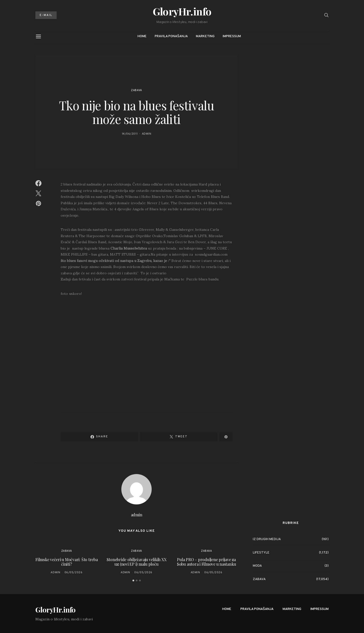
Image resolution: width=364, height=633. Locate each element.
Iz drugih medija (267, 539)
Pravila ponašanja (171, 36)
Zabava (136, 90)
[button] (133, 580)
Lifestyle (261, 553)
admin (147, 134)
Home (142, 36)
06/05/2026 (74, 573)
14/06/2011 (130, 134)
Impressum (232, 36)
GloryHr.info (182, 11)
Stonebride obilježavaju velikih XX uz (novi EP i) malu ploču (137, 562)
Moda (257, 566)
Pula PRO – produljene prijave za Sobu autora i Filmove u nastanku (206, 562)
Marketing (205, 36)
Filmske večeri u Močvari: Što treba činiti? (67, 562)
